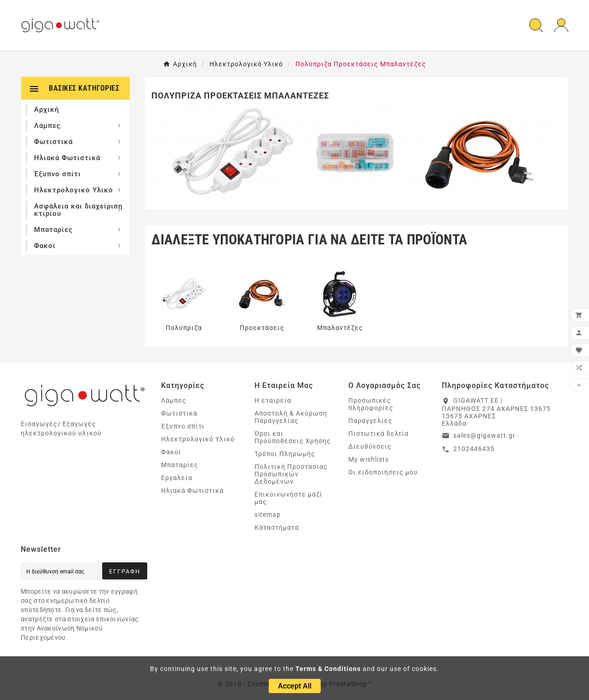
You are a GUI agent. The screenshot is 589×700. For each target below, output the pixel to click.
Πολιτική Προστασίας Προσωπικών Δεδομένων (291, 474)
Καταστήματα (277, 527)
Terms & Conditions (328, 669)
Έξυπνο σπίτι (183, 426)
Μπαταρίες (180, 465)
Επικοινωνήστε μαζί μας (289, 498)
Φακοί (171, 452)
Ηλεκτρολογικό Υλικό (198, 439)
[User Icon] (561, 26)
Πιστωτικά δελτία (378, 434)
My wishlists (369, 459)
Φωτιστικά (179, 413)
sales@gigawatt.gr (484, 435)
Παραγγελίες (370, 421)
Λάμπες (174, 400)
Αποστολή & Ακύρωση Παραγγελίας (291, 417)
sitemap (268, 515)
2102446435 (474, 449)
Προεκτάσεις (262, 328)
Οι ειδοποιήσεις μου (383, 472)
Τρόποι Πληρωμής (285, 454)
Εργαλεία (177, 478)
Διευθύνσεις (370, 446)
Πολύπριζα (184, 328)
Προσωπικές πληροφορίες (371, 404)
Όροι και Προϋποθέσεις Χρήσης (293, 437)
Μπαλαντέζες (340, 328)
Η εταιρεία (273, 400)
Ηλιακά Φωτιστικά (192, 491)
